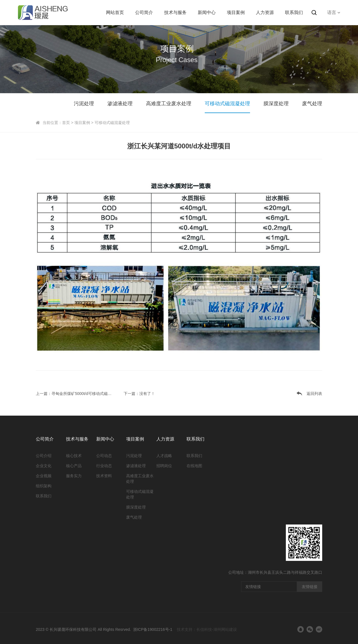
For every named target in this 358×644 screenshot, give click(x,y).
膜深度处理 (276, 104)
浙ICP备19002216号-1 (153, 629)
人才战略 (164, 456)
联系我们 (294, 12)
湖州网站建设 (225, 629)
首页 (66, 123)
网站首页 (115, 12)
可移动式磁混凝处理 (227, 104)
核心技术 (74, 456)
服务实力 (74, 476)
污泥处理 (84, 104)
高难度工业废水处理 (169, 104)
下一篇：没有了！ (139, 393)
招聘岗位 (164, 466)
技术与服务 (175, 12)
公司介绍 (44, 456)
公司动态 (104, 456)
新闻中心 (207, 12)
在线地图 (194, 466)
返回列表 (314, 393)
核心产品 (74, 466)
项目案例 (236, 12)
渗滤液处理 (120, 104)
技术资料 (104, 476)
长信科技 (204, 629)
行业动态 (104, 466)
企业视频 (44, 476)
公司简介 (144, 12)
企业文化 (44, 466)
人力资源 (265, 12)
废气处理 (312, 104)
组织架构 (44, 486)
